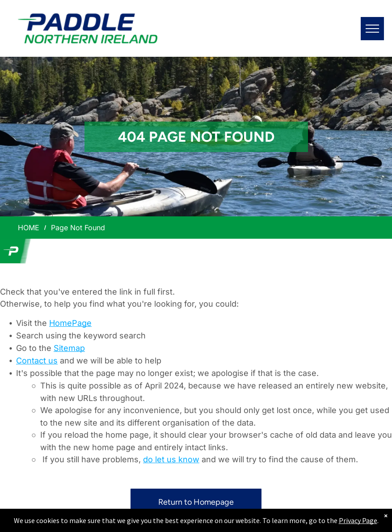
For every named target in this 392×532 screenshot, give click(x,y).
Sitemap (69, 348)
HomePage (70, 323)
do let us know (171, 459)
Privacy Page (358, 520)
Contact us (37, 361)
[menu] (372, 29)
